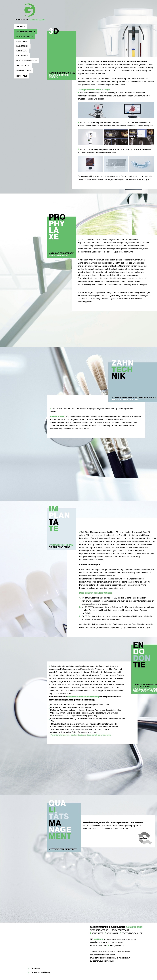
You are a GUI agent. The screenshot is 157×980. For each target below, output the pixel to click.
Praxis (21, 26)
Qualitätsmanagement (27, 60)
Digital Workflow (25, 37)
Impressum (35, 968)
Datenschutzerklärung (40, 972)
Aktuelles (23, 65)
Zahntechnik (22, 46)
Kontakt (22, 76)
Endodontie (22, 56)
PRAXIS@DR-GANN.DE (132, 933)
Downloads (24, 71)
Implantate (21, 51)
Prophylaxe (22, 41)
